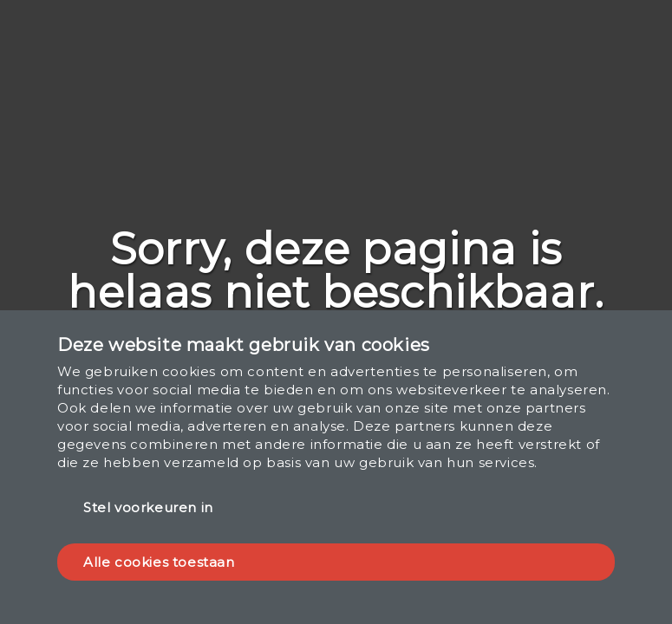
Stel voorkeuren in (148, 507)
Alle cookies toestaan (159, 562)
